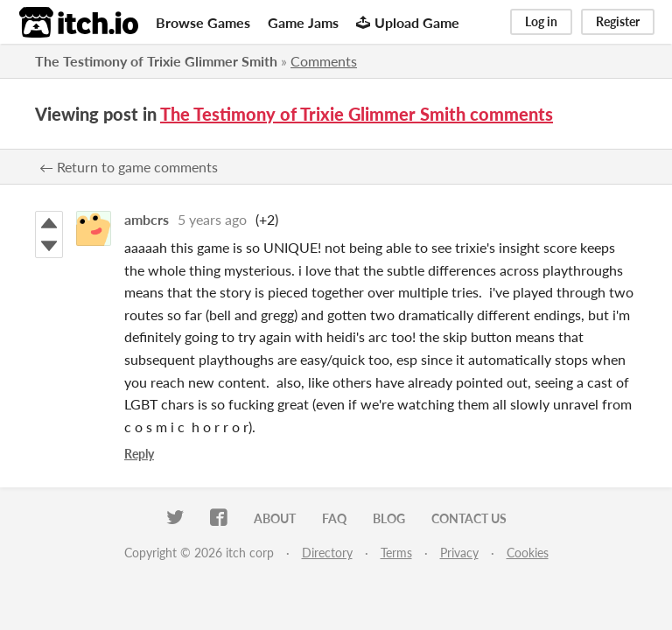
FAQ (334, 518)
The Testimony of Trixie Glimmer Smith (156, 61)
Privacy (459, 553)
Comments (324, 61)
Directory (327, 553)
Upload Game (408, 22)
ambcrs (147, 219)
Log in (541, 21)
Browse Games (203, 22)
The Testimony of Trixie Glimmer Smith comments (357, 114)
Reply (139, 454)
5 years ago (212, 219)
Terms (396, 553)
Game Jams (303, 22)
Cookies (528, 553)
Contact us (469, 518)
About (275, 518)
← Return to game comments (129, 167)
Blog (389, 518)
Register (618, 21)
